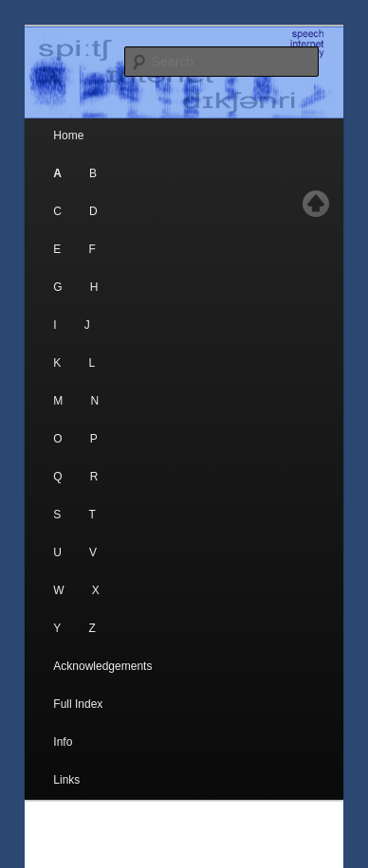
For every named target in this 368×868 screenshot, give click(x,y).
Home (68, 136)
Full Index (78, 704)
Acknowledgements (102, 666)
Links (66, 780)
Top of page (316, 204)
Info (63, 742)
